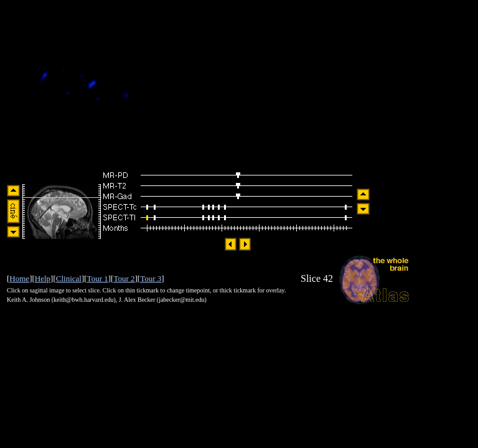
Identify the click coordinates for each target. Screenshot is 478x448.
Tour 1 (98, 278)
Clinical (69, 278)
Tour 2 (124, 278)
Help (43, 278)
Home (19, 278)
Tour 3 (151, 278)
